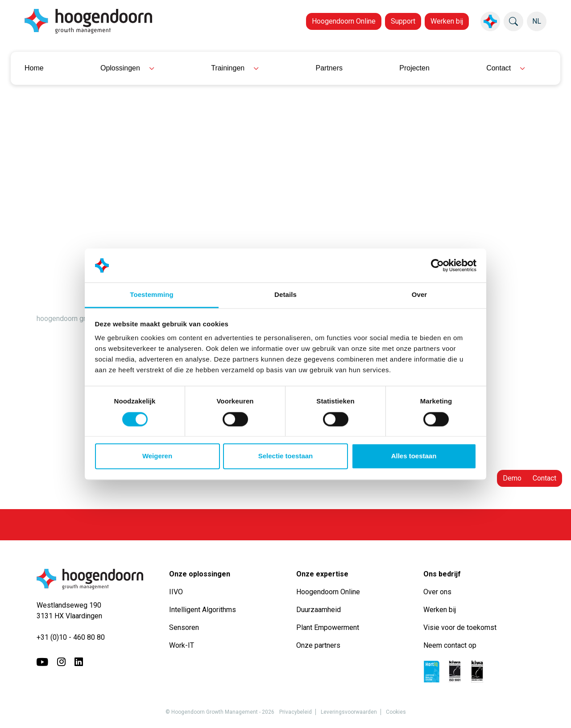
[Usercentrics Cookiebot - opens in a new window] (437, 265)
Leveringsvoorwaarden (349, 712)
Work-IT (182, 645)
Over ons (438, 592)
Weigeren (157, 456)
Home (34, 68)
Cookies (396, 712)
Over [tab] (420, 295)
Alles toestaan (414, 456)
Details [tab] (285, 295)
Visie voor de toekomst (460, 627)
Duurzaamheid (319, 610)
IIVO (176, 592)
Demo (512, 478)
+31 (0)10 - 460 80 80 (71, 637)
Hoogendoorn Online (344, 21)
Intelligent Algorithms (203, 610)
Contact (499, 68)
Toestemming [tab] (152, 295)
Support (403, 21)
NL (537, 21)
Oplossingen (120, 68)
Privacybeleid (296, 712)
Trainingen (228, 68)
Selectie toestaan (286, 456)
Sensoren (184, 627)
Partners (329, 68)
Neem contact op (450, 645)
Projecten (414, 68)
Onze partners (318, 645)
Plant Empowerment (329, 627)
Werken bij (447, 21)
